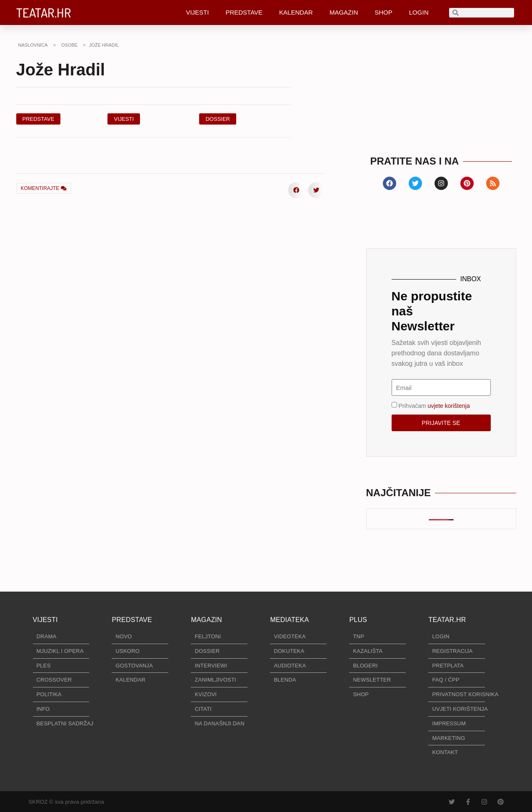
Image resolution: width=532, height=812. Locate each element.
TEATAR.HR (44, 12)
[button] (218, 119)
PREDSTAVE (244, 12)
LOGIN (419, 12)
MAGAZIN (344, 12)
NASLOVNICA (33, 45)
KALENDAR (296, 12)
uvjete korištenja (449, 406)
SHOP (383, 12)
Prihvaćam (434, 406)
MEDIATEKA (289, 620)
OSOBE (69, 45)
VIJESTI (197, 12)
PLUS (358, 620)
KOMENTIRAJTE (44, 188)
